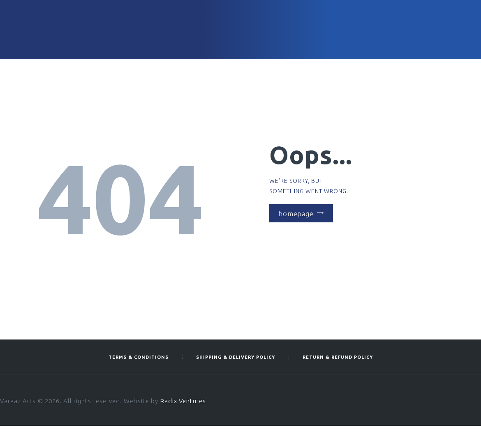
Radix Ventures (183, 401)
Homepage (296, 213)
